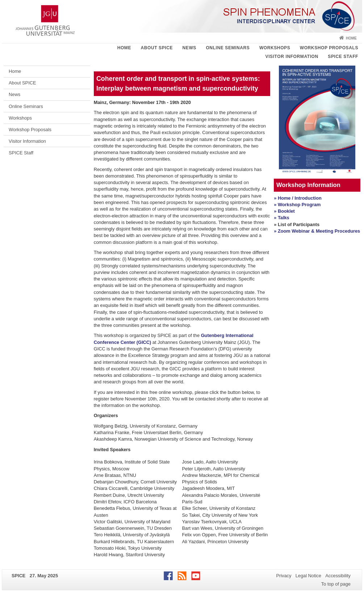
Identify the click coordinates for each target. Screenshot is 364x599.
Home (351, 38)
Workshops (275, 48)
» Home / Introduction (298, 198)
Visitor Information (292, 57)
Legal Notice (308, 576)
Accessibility (338, 576)
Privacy (284, 576)
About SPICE (157, 48)
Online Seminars (228, 48)
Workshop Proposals (329, 48)
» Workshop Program (297, 205)
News (189, 48)
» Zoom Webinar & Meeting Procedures (317, 231)
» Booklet (284, 211)
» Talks (281, 218)
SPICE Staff (343, 57)
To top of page (336, 584)
